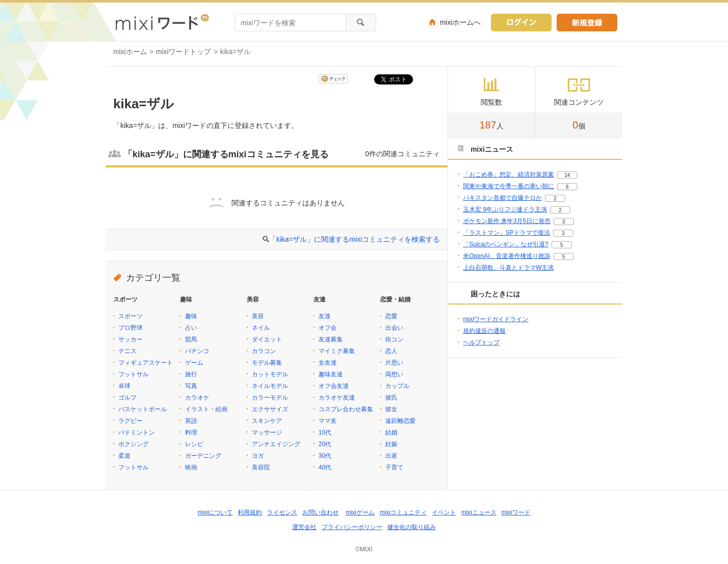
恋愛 (391, 316)
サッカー (130, 339)
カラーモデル (270, 398)
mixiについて (215, 512)
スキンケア (267, 421)
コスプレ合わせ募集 (346, 409)
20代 (325, 444)
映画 (191, 467)
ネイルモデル (270, 386)
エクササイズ (270, 409)
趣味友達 (331, 374)
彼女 (391, 409)
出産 (391, 456)
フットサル (133, 374)
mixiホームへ (460, 22)
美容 (258, 316)
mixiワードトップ (184, 52)
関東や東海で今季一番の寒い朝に (509, 186)
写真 (191, 386)
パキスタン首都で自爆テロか (503, 198)
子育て (394, 467)
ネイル (261, 328)
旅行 (191, 374)
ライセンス (282, 512)
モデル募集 (267, 363)
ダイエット (267, 339)
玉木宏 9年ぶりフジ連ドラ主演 (505, 209)
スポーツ (130, 316)
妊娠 (391, 444)
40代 (325, 467)
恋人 (391, 351)
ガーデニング (203, 456)
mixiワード (516, 512)
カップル (397, 386)
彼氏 (391, 398)
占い (191, 328)
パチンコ (197, 351)
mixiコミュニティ (403, 512)
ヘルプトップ (481, 342)
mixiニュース (479, 512)
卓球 (124, 386)
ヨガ (258, 456)
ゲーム (194, 363)
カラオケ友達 (337, 398)
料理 (191, 432)
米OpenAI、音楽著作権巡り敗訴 (507, 256)
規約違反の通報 (484, 331)
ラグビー (130, 421)
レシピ (194, 444)
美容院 (261, 467)
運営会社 (304, 527)
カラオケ (197, 398)
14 (567, 175)
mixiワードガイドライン (496, 319)
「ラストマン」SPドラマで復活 (507, 233)
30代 (325, 456)
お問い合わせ (321, 512)
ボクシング (133, 444)
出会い (394, 328)
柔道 (124, 456)
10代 (325, 432)
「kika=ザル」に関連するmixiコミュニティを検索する (354, 239)
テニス (127, 351)
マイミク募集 (337, 351)
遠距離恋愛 (400, 421)
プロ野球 (130, 328)
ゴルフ (127, 398)
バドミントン (136, 432)
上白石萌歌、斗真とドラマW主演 (508, 268)
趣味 (191, 316)
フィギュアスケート (146, 363)
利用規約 (250, 512)
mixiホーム (130, 52)
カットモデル (270, 374)
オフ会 (328, 328)
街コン (394, 339)
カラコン (264, 351)
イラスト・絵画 (206, 409)
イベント (444, 512)
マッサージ (267, 432)
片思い (394, 363)
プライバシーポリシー (352, 527)
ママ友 (328, 421)
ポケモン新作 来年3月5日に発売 (507, 221)
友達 (325, 316)
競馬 (191, 339)
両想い (394, 374)
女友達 (328, 363)
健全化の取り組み (412, 527)
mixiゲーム (360, 512)
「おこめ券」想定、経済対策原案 (509, 175)
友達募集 (331, 339)
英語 (191, 421)
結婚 (391, 432)
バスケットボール (143, 409)
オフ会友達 (334, 386)
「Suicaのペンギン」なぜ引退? (506, 244)
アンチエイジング (276, 444)
